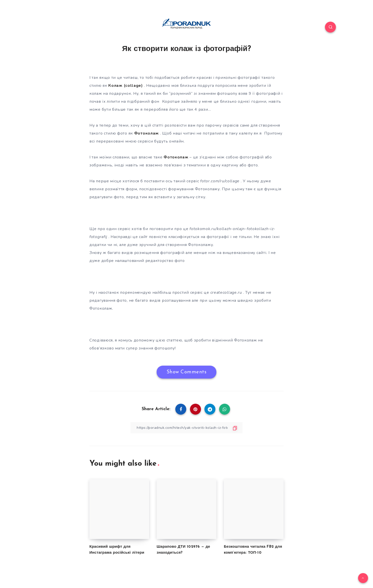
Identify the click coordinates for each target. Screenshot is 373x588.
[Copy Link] (186, 428)
